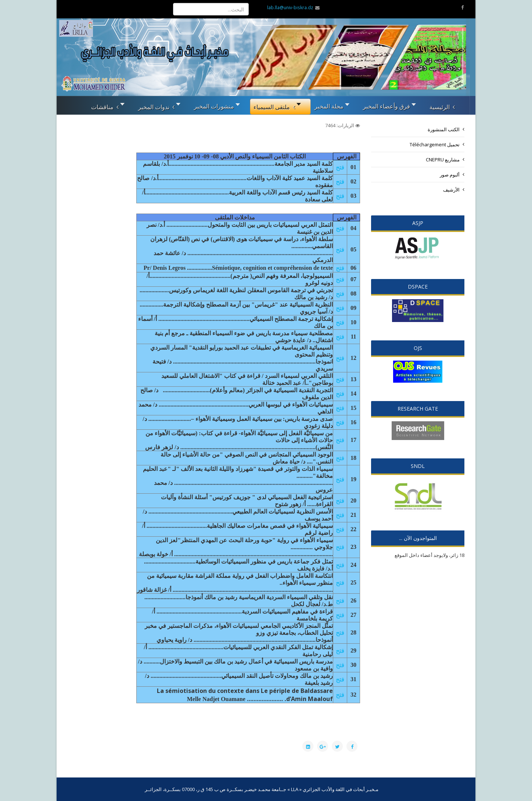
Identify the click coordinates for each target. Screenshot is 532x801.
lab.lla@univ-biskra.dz (290, 7)
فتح (340, 167)
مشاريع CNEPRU (443, 160)
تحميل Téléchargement (435, 144)
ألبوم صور (450, 175)
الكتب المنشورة (444, 129)
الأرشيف (451, 190)
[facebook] (462, 7)
